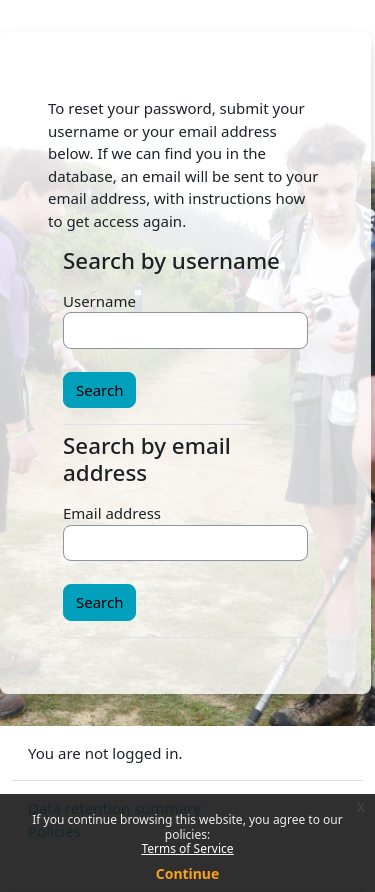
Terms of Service (187, 848)
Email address (112, 513)
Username (99, 301)
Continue (188, 873)
